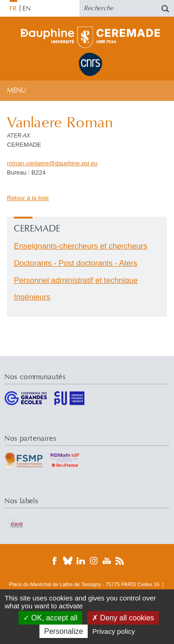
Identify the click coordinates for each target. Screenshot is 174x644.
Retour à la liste (28, 198)
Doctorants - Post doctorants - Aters (76, 263)
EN (27, 9)
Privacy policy (114, 631)
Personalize (64, 631)
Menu (16, 91)
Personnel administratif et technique (76, 280)
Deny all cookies (123, 618)
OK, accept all (50, 618)
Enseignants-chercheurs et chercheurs (81, 246)
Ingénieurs (32, 297)
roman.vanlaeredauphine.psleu (52, 163)
